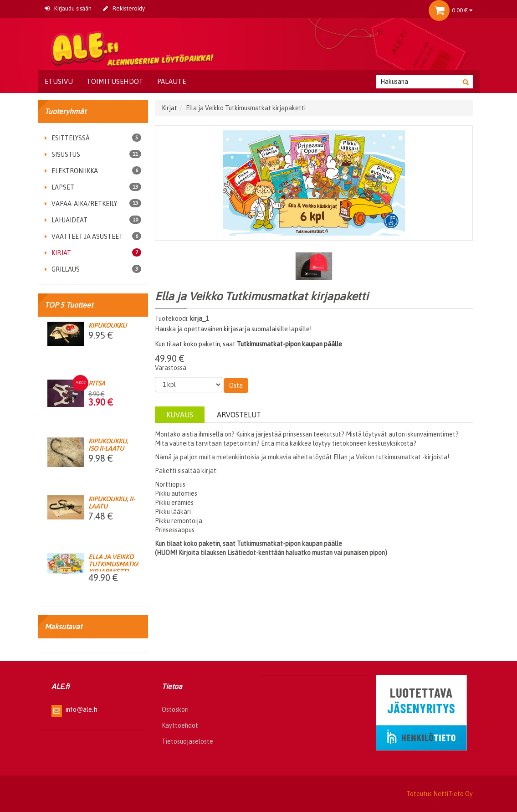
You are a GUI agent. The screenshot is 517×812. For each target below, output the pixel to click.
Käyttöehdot (180, 725)
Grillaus (62, 269)
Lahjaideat (66, 220)
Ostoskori (175, 709)
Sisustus (62, 154)
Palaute (171, 81)
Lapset (59, 187)
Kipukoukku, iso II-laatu (108, 445)
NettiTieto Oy (453, 794)
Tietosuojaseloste (187, 741)
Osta (236, 385)
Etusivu (59, 81)
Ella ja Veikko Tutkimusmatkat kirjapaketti (115, 564)
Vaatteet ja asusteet (84, 236)
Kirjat (58, 253)
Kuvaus (180, 415)
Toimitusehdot (115, 81)
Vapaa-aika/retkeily (81, 204)
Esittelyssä (67, 138)
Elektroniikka (71, 171)
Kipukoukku (107, 325)
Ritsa (97, 383)
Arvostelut (239, 415)
